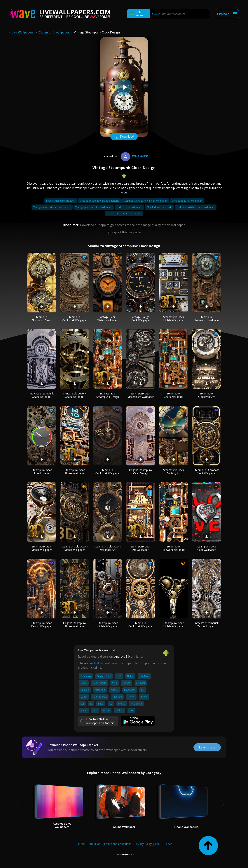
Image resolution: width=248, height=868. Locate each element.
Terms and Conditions (117, 844)
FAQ (158, 844)
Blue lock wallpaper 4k (159, 207)
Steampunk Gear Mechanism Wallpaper (140, 395)
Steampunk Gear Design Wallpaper (42, 625)
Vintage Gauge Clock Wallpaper (140, 319)
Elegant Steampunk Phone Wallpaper (75, 625)
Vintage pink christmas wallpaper (52, 207)
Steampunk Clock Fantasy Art (174, 472)
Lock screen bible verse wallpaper (196, 207)
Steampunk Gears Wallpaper (174, 395)
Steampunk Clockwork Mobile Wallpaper (75, 548)
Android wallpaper (106, 663)
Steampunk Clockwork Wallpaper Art (108, 548)
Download (124, 137)
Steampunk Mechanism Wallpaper (206, 319)
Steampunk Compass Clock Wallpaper (207, 472)
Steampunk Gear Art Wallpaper (141, 548)
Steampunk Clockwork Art (207, 395)
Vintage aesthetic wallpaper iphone (100, 201)
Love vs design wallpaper (61, 201)
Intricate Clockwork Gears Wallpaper (75, 395)
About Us (95, 844)
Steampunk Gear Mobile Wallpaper (42, 548)
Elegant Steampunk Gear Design (140, 472)
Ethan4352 (134, 156)
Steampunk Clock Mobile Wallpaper (174, 319)
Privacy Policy (143, 844)
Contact (81, 844)
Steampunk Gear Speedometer (42, 472)
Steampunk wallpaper (54, 32)
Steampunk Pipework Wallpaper (174, 548)
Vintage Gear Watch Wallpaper (108, 319)
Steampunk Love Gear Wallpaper (206, 548)
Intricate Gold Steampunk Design (108, 395)
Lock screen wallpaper (129, 207)
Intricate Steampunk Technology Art (207, 625)
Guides (168, 844)
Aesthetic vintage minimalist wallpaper (146, 201)
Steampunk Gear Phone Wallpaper (75, 472)
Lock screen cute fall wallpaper (124, 214)
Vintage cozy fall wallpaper (187, 201)
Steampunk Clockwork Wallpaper (75, 319)
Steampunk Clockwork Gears (42, 319)
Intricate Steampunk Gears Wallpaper (42, 395)
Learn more (207, 747)
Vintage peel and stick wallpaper (94, 207)
